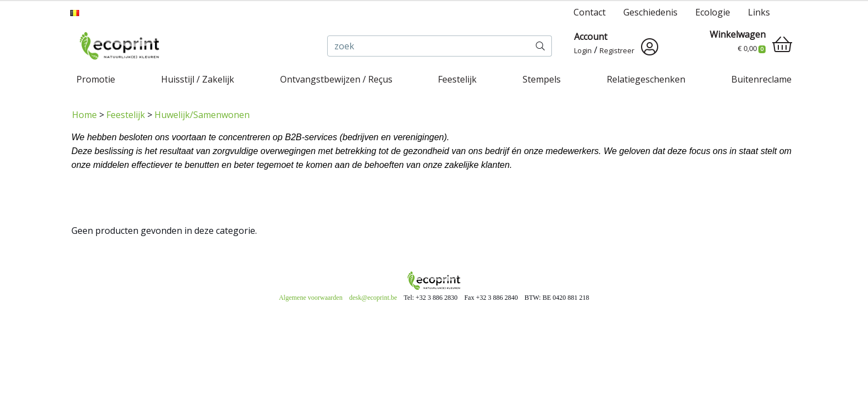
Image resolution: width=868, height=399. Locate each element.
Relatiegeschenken (646, 79)
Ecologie (713, 12)
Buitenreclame (761, 79)
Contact (590, 12)
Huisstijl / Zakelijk (198, 79)
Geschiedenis (650, 12)
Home (84, 115)
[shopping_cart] (782, 44)
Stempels (542, 79)
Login (583, 50)
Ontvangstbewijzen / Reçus (336, 79)
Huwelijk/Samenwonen (202, 115)
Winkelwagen (738, 34)
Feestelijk (457, 79)
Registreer (617, 50)
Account (591, 37)
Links (759, 12)
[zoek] (429, 46)
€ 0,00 (752, 48)
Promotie (96, 79)
